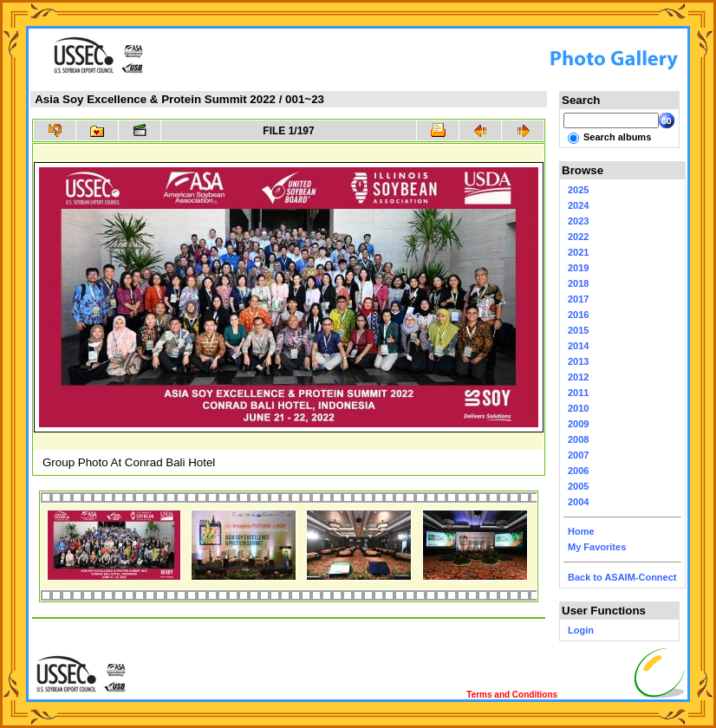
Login (581, 630)
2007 (578, 455)
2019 (578, 268)
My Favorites (597, 547)
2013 (578, 361)
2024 (578, 205)
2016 (578, 315)
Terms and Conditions (512, 695)
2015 (578, 330)
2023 (578, 221)
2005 (578, 486)
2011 (578, 393)
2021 (578, 252)
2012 (578, 377)
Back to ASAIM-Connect (622, 577)
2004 (578, 502)
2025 (578, 190)
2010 (578, 408)
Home (581, 531)
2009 (578, 424)
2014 (578, 346)
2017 (578, 299)
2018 (578, 283)
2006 (578, 471)
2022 (578, 237)
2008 (578, 439)
